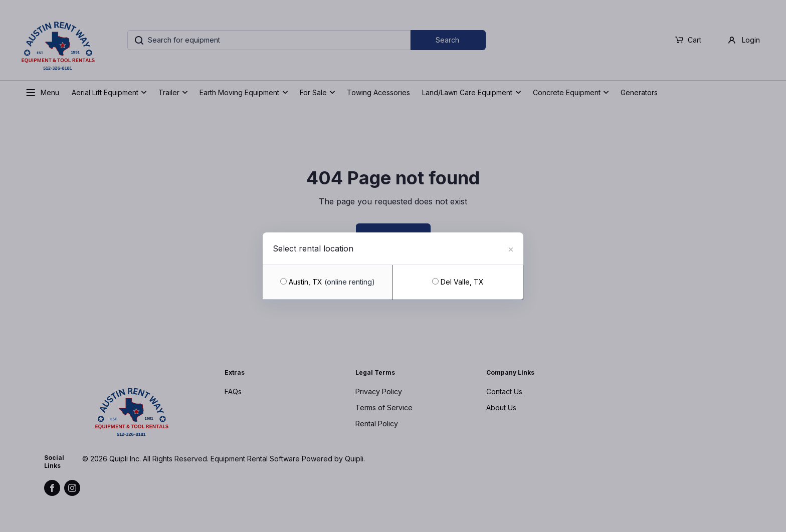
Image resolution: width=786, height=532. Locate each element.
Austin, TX (328, 282)
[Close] (511, 248)
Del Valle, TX (458, 282)
